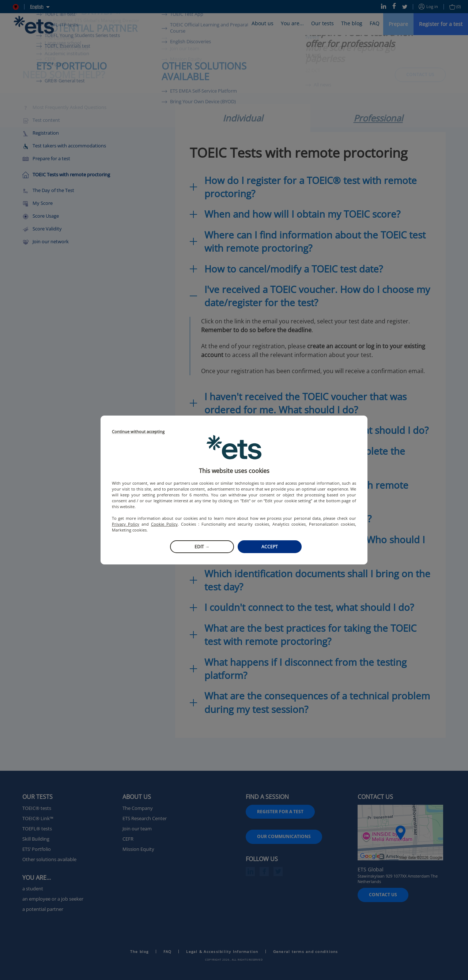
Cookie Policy (164, 524)
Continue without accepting (138, 432)
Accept (270, 547)
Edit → (202, 547)
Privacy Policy (126, 524)
